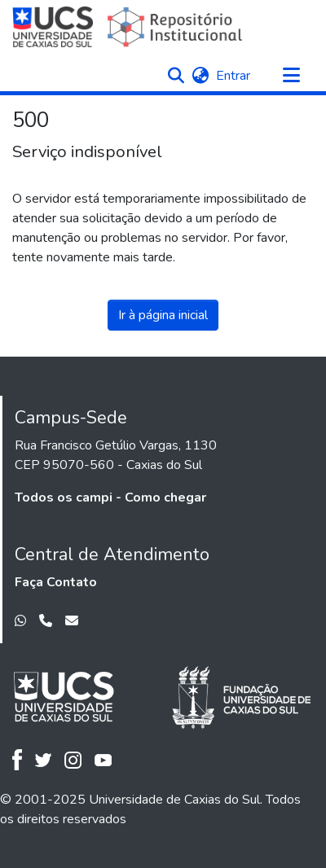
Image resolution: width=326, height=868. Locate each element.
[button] (176, 76)
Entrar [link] (234, 76)
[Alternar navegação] (291, 76)
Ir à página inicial (163, 315)
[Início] (129, 27)
